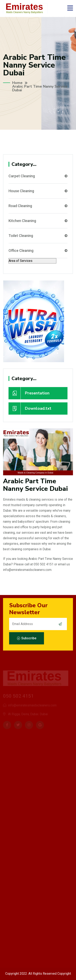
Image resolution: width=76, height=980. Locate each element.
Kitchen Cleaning (38, 221)
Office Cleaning (38, 251)
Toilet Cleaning (38, 236)
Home (17, 83)
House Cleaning (38, 191)
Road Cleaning (38, 206)
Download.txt (30, 409)
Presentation (29, 393)
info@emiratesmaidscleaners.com (27, 570)
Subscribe (27, 638)
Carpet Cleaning (38, 176)
